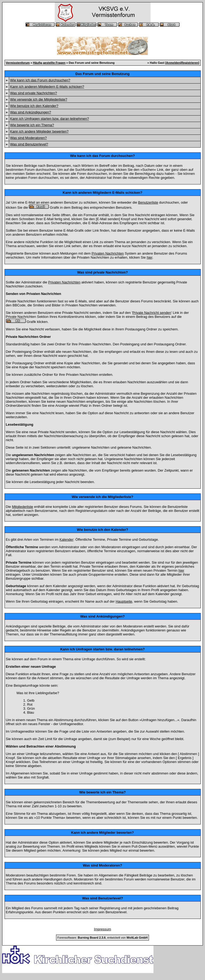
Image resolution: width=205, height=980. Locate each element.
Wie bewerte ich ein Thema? (32, 125)
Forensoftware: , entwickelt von (102, 938)
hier (150, 257)
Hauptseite (124, 601)
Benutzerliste (148, 202)
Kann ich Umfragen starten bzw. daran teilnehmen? (50, 119)
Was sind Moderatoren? (29, 138)
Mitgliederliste (23, 507)
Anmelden (173, 63)
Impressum (102, 929)
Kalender (66, 540)
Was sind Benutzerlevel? (29, 144)
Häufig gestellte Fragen (49, 63)
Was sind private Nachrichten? (34, 93)
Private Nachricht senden (152, 313)
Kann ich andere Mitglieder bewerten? (39, 131)
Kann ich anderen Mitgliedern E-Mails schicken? (47, 87)
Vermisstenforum (18, 63)
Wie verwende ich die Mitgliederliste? (39, 99)
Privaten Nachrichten (108, 253)
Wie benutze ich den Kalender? (34, 106)
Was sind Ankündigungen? (31, 112)
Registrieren (190, 63)
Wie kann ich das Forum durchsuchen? (40, 80)
